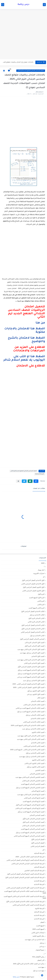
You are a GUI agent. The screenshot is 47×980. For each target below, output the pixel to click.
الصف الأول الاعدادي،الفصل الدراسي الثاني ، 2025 (28, 684)
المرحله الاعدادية (39, 915)
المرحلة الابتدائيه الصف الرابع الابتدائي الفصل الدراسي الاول (26, 874)
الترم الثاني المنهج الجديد (37, 608)
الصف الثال (41, 698)
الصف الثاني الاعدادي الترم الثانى (34, 746)
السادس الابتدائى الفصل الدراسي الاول (32, 639)
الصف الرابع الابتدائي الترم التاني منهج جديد (31, 794)
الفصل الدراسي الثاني (38, 846)
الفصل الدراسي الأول (38, 839)
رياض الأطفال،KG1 (38, 957)
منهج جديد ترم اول (39, 971)
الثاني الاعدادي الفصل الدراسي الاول (33, 629)
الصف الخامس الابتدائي (37, 774)
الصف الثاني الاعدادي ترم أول (35, 753)
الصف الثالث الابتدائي (38, 701)
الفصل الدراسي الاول (38, 843)
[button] (36, 481)
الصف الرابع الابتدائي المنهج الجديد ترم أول (31, 812)
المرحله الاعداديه (39, 919)
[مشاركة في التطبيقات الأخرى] (18, 481)
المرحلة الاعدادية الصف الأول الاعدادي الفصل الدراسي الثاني (25, 888)
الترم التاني (41, 601)
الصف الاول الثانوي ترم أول (36, 691)
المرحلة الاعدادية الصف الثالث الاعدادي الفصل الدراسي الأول (25, 901)
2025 (43, 563)
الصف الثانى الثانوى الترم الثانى (34, 763)
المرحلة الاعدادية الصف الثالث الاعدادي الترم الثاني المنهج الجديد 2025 (25, 897)
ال (44, 577)
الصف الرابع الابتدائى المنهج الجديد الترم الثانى (30, 808)
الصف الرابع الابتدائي (38, 791)
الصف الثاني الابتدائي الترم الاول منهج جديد (31, 736)
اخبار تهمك (41, 570)
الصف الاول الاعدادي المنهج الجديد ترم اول (31, 674)
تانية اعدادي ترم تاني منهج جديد (35, 939)
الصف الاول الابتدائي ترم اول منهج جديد (32, 653)
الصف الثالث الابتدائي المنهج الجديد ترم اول (31, 712)
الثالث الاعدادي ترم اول (37, 615)
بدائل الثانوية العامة (39, 936)
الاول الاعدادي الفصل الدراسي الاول (33, 580)
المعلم (42, 922)
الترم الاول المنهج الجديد (37, 598)
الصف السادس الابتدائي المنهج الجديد (33, 829)
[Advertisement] (23, 34)
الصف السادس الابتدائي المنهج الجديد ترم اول (30, 832)
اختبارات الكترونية (39, 573)
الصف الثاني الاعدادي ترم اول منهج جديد (32, 756)
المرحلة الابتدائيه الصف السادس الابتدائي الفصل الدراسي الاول (25, 877)
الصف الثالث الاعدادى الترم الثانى (34, 722)
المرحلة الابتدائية (40, 474)
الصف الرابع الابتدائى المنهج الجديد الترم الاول (30, 805)
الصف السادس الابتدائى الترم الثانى (33, 826)
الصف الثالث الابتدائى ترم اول (35, 715)
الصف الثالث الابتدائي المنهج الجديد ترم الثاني (30, 708)
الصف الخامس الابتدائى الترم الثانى (33, 781)
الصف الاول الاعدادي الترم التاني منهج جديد (31, 660)
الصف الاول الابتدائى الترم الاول (35, 646)
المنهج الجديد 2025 (38, 929)
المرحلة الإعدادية (39, 881)
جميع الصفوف (40, 950)
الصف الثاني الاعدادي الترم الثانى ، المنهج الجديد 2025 (27, 750)
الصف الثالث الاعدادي (38, 718)
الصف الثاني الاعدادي (38, 743)
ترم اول (42, 943)
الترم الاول (41, 594)
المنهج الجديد (40, 926)
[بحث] (3, 5)
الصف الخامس (40, 770)
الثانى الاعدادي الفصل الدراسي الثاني (33, 632)
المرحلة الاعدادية (39, 884)
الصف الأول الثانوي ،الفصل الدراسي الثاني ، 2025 (29, 687)
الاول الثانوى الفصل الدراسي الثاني (33, 591)
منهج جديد (41, 967)
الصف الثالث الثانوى (38, 732)
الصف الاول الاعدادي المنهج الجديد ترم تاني (31, 677)
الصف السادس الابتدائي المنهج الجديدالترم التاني (31, 71)
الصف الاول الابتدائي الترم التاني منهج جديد (31, 649)
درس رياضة (23, 5)
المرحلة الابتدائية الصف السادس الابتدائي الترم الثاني (28, 864)
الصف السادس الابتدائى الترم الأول (33, 819)
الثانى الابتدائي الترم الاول (36, 618)
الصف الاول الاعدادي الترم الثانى (34, 663)
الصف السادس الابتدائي (37, 815)
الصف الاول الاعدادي (38, 656)
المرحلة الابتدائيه (39, 867)
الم (43, 850)
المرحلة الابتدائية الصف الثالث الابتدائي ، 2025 (30, 857)
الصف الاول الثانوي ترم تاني (36, 694)
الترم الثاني (41, 604)
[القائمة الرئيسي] (44, 5)
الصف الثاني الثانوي (38, 760)
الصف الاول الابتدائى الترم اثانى (35, 642)
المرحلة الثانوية (40, 908)
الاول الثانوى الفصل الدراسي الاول (34, 587)
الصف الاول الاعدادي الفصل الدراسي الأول (31, 667)
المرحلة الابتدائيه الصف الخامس (34, 870)
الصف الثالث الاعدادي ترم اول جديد (33, 729)
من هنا (40, 323)
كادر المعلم (41, 960)
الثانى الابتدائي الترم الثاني (36, 622)
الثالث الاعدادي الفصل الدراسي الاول (33, 611)
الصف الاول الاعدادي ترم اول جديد (34, 680)
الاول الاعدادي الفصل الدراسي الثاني (33, 584)
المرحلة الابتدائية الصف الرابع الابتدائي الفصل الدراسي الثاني (25, 860)
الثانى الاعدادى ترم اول (37, 636)
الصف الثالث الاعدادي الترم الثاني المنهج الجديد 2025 (28, 725)
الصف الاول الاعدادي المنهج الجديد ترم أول (31, 670)
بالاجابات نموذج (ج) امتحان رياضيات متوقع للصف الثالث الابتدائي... (18, 62)
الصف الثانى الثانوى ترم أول (36, 767)
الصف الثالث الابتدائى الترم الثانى (34, 705)
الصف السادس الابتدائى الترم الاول (33, 822)
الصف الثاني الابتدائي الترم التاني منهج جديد (31, 739)
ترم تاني (42, 946)
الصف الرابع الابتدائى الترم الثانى (34, 798)
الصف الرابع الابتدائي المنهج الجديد (34, 801)
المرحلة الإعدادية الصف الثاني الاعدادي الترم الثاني (29, 905)
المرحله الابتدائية (39, 912)
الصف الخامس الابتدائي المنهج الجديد (33, 784)
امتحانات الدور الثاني (38, 933)
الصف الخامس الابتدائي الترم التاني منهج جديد (30, 777)
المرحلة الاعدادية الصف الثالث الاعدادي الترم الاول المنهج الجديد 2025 (25, 892)
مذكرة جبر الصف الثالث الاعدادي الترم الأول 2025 (29, 964)
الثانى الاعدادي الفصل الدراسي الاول (33, 625)
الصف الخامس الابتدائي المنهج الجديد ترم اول (30, 788)
